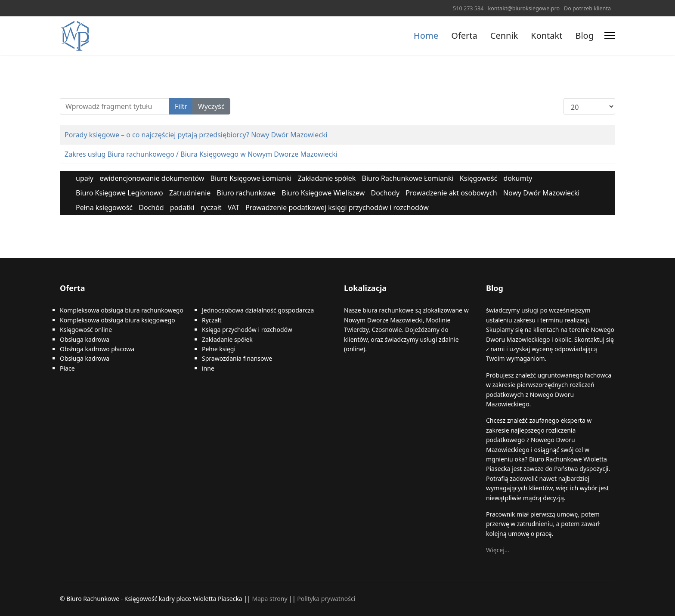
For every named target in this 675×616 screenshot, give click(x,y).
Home (426, 36)
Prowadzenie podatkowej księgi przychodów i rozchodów (337, 207)
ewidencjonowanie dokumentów (152, 178)
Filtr (181, 106)
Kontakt (547, 36)
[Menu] (610, 36)
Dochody (385, 193)
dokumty (518, 178)
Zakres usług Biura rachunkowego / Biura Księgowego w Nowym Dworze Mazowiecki (201, 154)
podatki (182, 207)
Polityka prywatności (326, 599)
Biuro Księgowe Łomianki (251, 178)
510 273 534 (468, 8)
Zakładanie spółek (327, 178)
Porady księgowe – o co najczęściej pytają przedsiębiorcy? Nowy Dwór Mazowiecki (196, 135)
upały (85, 178)
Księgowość (479, 178)
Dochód (151, 207)
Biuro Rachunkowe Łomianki (407, 178)
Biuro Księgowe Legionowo (119, 193)
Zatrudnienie (190, 193)
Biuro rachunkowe (246, 193)
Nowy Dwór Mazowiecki (542, 193)
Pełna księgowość (104, 207)
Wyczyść (211, 106)
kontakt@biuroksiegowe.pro (524, 8)
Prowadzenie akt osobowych (451, 193)
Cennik (504, 36)
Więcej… (498, 550)
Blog (584, 36)
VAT (234, 207)
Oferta (464, 36)
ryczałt (211, 207)
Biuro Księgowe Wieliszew (323, 193)
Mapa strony (269, 599)
